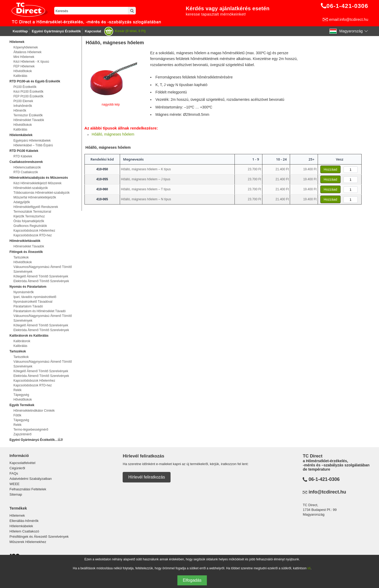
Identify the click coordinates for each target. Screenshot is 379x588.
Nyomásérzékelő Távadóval (33, 302)
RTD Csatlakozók (26, 172)
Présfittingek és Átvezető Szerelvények (39, 537)
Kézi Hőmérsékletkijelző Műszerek (38, 183)
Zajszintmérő (23, 434)
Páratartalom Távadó (28, 306)
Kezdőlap (20, 31)
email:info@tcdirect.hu (349, 19)
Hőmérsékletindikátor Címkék (34, 411)
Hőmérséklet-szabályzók (31, 188)
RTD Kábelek (23, 156)
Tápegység (21, 395)
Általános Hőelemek (28, 52)
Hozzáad (330, 169)
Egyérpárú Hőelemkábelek (32, 141)
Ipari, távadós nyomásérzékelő (35, 297)
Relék (18, 390)
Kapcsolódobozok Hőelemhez (34, 231)
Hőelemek (17, 515)
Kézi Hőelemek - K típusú (31, 62)
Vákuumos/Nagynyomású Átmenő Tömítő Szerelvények (43, 269)
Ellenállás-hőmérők (24, 521)
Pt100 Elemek (23, 101)
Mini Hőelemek (24, 57)
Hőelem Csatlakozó (24, 531)
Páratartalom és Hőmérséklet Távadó (40, 311)
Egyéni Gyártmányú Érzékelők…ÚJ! (36, 440)
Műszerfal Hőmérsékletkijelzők (35, 197)
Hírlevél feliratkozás (147, 477)
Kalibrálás (20, 76)
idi (309, 568)
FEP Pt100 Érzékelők (28, 96)
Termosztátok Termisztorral (32, 212)
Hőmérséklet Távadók (29, 120)
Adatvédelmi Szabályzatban (31, 479)
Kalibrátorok (22, 341)
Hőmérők (20, 111)
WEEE (14, 484)
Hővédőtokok (23, 71)
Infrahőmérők (23, 106)
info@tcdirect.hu (327, 492)
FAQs (14, 473)
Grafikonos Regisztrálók (30, 226)
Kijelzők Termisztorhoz (29, 216)
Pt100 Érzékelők (25, 87)
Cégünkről (17, 468)
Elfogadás (192, 580)
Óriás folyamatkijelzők (29, 221)
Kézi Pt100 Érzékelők (28, 92)
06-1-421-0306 (324, 479)
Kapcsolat (93, 31)
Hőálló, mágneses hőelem (113, 134)
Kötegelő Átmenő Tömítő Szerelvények (41, 276)
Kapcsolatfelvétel (22, 463)
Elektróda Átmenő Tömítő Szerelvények (41, 281)
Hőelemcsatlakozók (27, 167)
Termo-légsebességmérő (31, 430)
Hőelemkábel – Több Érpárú (33, 145)
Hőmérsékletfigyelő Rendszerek (36, 207)
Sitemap (16, 494)
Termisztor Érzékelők (28, 115)
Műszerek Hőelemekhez (28, 542)
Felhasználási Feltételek (28, 489)
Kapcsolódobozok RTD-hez (33, 235)
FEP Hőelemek (24, 66)
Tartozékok (21, 257)
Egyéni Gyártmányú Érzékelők (56, 31)
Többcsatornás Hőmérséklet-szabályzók (41, 193)
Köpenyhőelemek (26, 47)
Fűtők (17, 415)
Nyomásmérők (24, 292)
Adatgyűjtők (22, 202)
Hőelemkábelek (21, 526)
